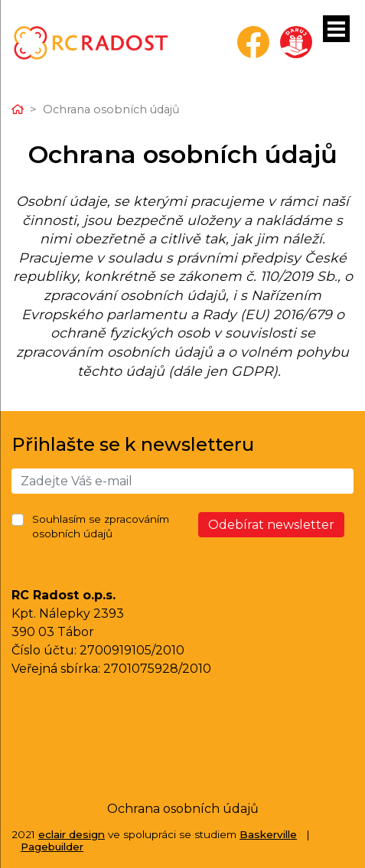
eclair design (72, 834)
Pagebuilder (52, 847)
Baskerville (268, 834)
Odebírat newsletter (271, 525)
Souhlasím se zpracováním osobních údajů (101, 526)
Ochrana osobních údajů (183, 809)
